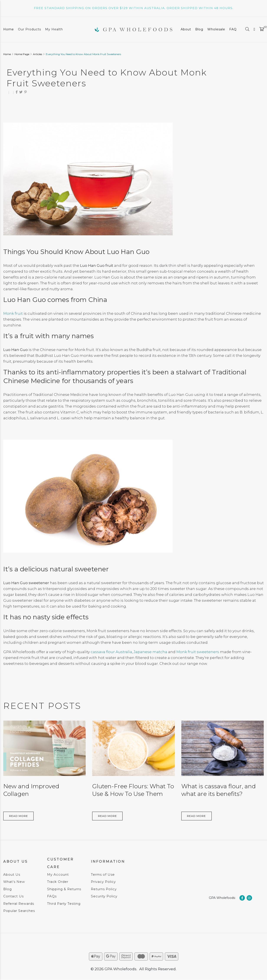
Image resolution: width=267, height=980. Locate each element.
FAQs (52, 896)
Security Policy (104, 896)
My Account (58, 874)
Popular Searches (19, 911)
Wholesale (216, 29)
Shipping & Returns (64, 889)
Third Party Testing (64, 904)
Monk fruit (13, 313)
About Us (12, 874)
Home (9, 29)
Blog (199, 29)
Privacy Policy (103, 882)
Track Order (58, 882)
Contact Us (13, 896)
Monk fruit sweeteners (198, 652)
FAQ (233, 29)
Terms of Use (103, 874)
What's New (14, 882)
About (186, 29)
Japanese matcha (150, 652)
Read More (19, 816)
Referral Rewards (19, 904)
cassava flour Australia (111, 652)
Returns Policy (104, 889)
